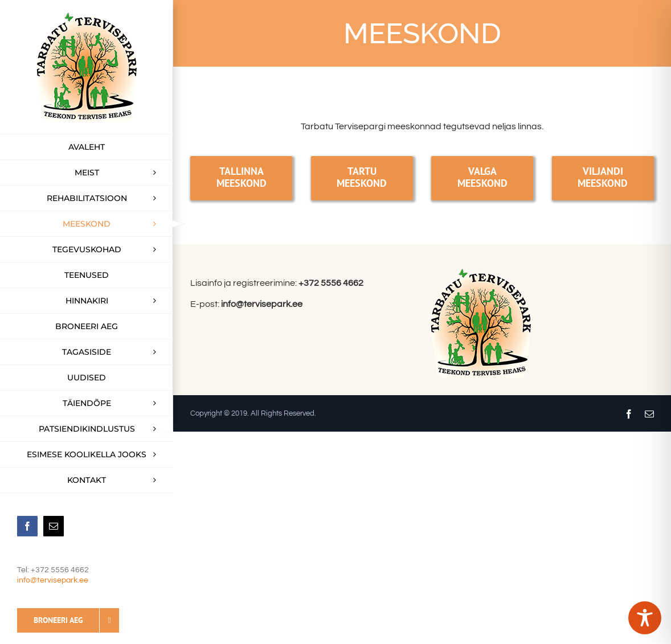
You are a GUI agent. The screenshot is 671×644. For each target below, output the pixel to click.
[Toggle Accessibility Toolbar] (645, 618)
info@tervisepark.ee (53, 580)
